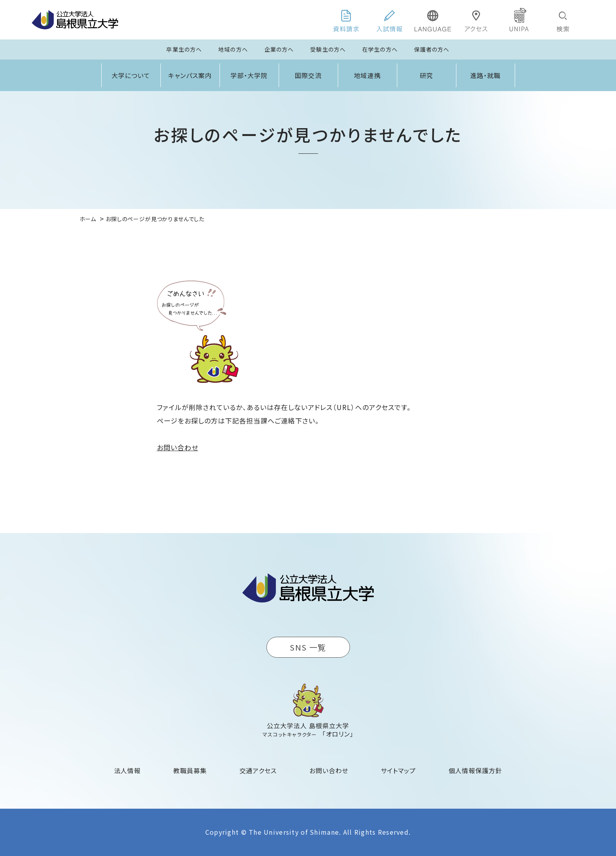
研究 (426, 75)
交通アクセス (258, 770)
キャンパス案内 (190, 75)
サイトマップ (398, 770)
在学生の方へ (380, 49)
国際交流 (308, 75)
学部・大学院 (249, 75)
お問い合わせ (178, 447)
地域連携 (367, 75)
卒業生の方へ (184, 49)
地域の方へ (233, 49)
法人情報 (128, 770)
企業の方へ (279, 49)
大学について (131, 75)
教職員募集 (190, 770)
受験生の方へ (328, 49)
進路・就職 (485, 75)
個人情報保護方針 (475, 770)
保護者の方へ (432, 49)
